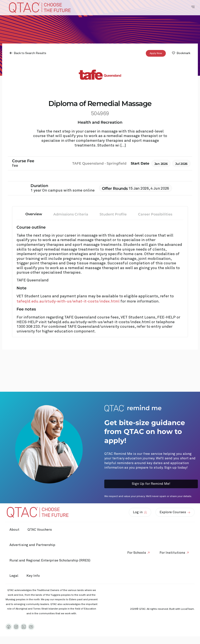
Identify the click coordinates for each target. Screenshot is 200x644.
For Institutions (172, 553)
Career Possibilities (155, 214)
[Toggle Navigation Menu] (193, 7)
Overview (34, 214)
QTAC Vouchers (40, 530)
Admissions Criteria (71, 214)
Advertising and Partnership (33, 545)
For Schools (136, 553)
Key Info (35, 576)
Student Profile (113, 214)
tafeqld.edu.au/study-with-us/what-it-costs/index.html (68, 301)
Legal (14, 576)
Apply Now (156, 53)
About (15, 530)
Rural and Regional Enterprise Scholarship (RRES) (50, 560)
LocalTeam (187, 609)
